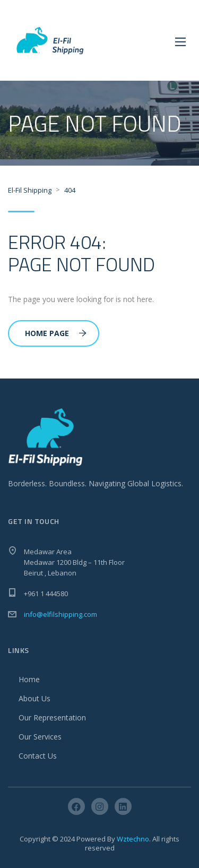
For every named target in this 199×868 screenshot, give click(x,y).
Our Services (40, 737)
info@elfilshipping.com (60, 614)
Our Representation (52, 717)
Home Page (56, 333)
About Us (34, 698)
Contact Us (38, 756)
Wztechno (133, 839)
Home (29, 679)
